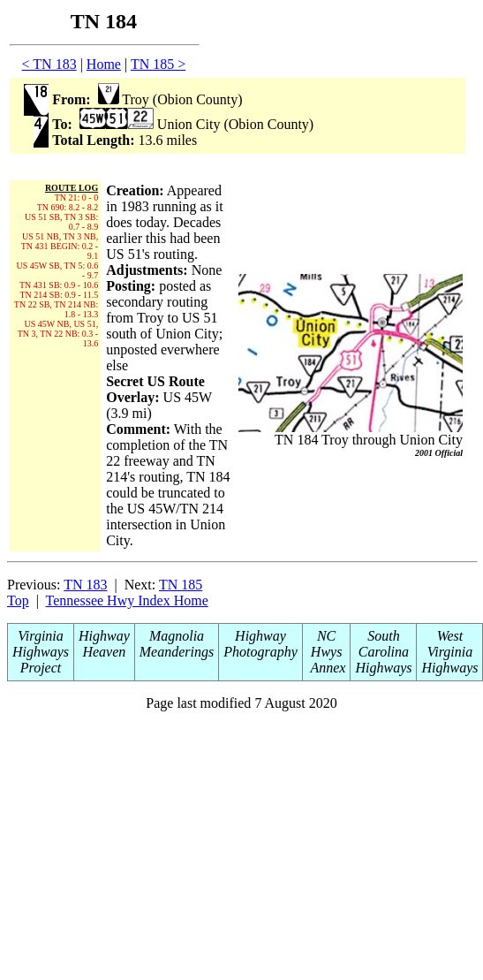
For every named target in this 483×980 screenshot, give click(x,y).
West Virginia (450, 644)
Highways (383, 668)
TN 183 (85, 585)
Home (104, 64)
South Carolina (384, 644)
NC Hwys (327, 644)
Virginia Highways (41, 644)
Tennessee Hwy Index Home (127, 600)
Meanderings (177, 652)
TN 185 (181, 585)
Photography (260, 652)
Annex (327, 668)
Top (18, 600)
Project (41, 668)
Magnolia (177, 636)
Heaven (104, 652)
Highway (104, 636)
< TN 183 (49, 64)
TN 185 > (158, 64)
